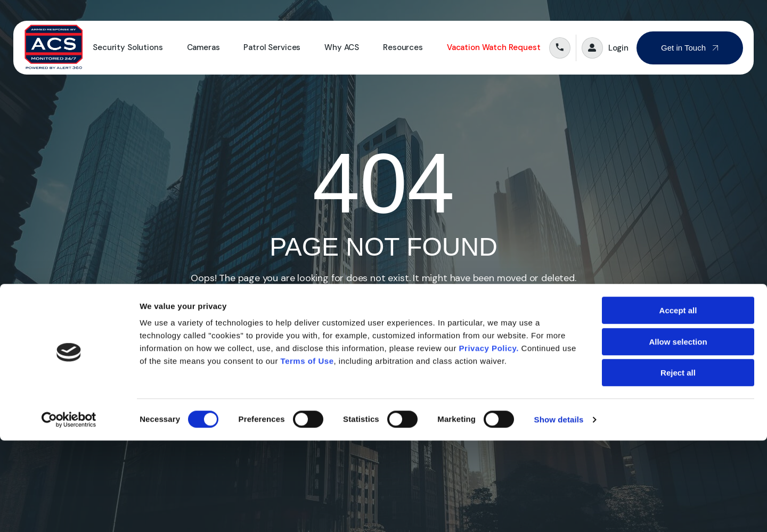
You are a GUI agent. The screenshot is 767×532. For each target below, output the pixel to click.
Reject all (678, 464)
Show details (559, 511)
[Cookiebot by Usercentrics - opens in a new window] (69, 511)
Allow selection (678, 433)
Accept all (678, 402)
